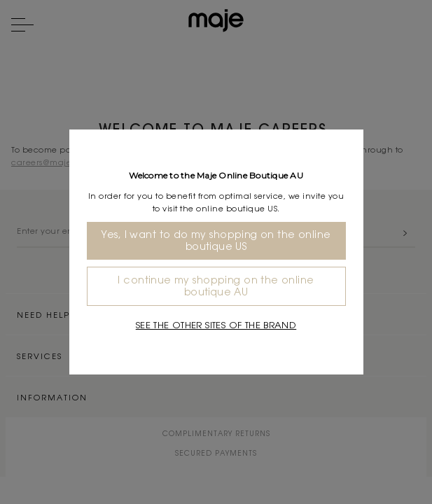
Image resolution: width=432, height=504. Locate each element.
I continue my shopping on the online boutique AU (216, 286)
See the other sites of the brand (216, 325)
